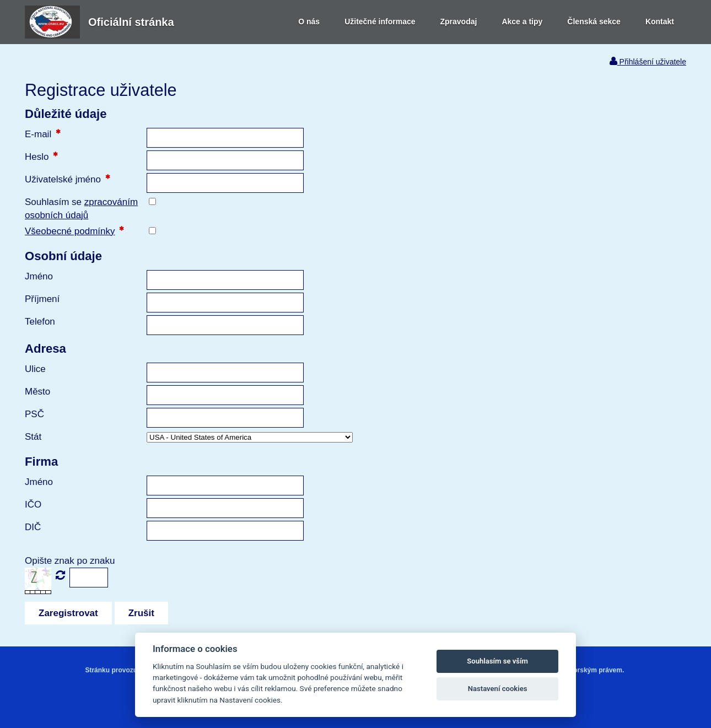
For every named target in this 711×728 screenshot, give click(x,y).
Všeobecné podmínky (70, 231)
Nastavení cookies (498, 689)
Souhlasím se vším (497, 661)
